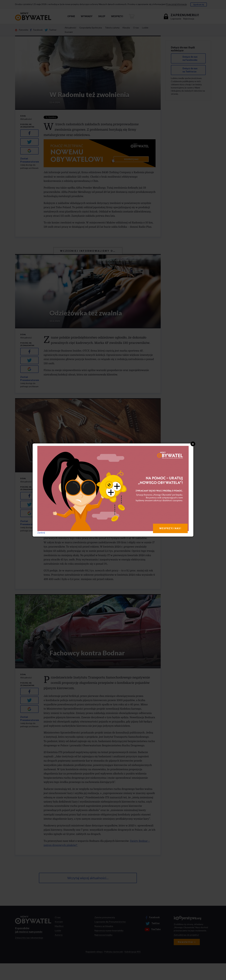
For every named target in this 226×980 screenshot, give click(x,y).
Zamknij (41, 533)
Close (193, 444)
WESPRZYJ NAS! (170, 528)
